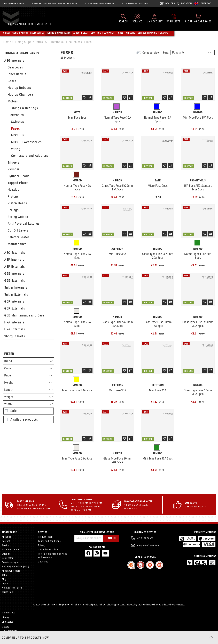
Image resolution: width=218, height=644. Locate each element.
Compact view (151, 52)
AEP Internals (14, 259)
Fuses (15, 128)
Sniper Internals (16, 287)
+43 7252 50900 (145, 538)
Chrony (5, 617)
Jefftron (117, 249)
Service (5, 545)
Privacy (42, 545)
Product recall (45, 537)
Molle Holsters (9, 631)
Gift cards (43, 562)
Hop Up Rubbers (19, 88)
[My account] (154, 20)
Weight (29, 397)
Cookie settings (10, 562)
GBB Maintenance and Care (24, 315)
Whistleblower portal (12, 588)
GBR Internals (14, 301)
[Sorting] (192, 52)
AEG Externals (15, 253)
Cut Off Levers (18, 230)
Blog (4, 579)
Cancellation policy (48, 549)
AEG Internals (14, 60)
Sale (14, 411)
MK (3, 636)
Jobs (4, 575)
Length (29, 390)
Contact (6, 541)
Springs (13, 210)
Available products (24, 419)
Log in (111, 538)
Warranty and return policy (15, 566)
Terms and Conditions (49, 541)
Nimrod (117, 112)
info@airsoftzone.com (148, 545)
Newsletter (7, 558)
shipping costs (118, 605)
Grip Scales (7, 622)
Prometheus (198, 180)
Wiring (16, 149)
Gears (12, 81)
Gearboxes (15, 67)
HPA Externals (15, 329)
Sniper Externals (16, 294)
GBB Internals (14, 273)
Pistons (13, 196)
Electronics (16, 115)
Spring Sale (8, 592)
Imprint (5, 583)
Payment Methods (11, 549)
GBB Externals (15, 280)
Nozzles (13, 189)
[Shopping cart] (198, 20)
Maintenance (17, 244)
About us (6, 537)
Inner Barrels (17, 74)
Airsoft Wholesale (11, 571)
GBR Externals (15, 308)
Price (29, 375)
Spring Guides (18, 217)
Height (29, 382)
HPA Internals (14, 322)
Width (29, 404)
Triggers (14, 162)
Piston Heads (17, 203)
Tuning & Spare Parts (22, 53)
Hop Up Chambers (21, 94)
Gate (77, 112)
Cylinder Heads (19, 176)
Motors (13, 101)
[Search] (123, 20)
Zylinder (13, 169)
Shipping (41, 505)
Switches (18, 122)
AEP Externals (14, 266)
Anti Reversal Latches (24, 223)
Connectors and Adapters (30, 156)
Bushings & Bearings (23, 108)
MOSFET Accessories (26, 142)
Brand (29, 361)
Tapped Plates (18, 183)
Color (29, 368)
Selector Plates (19, 237)
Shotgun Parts (15, 336)
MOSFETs (18, 135)
